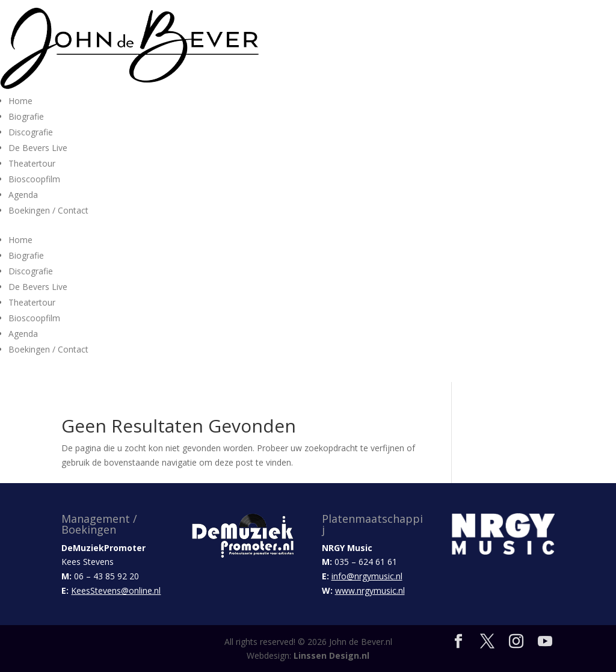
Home (20, 101)
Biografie (26, 116)
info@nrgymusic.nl (367, 576)
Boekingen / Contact (48, 210)
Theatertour (32, 163)
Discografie (31, 132)
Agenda (23, 195)
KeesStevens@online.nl (116, 590)
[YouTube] (545, 642)
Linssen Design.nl (331, 655)
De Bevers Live (38, 148)
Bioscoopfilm (34, 179)
